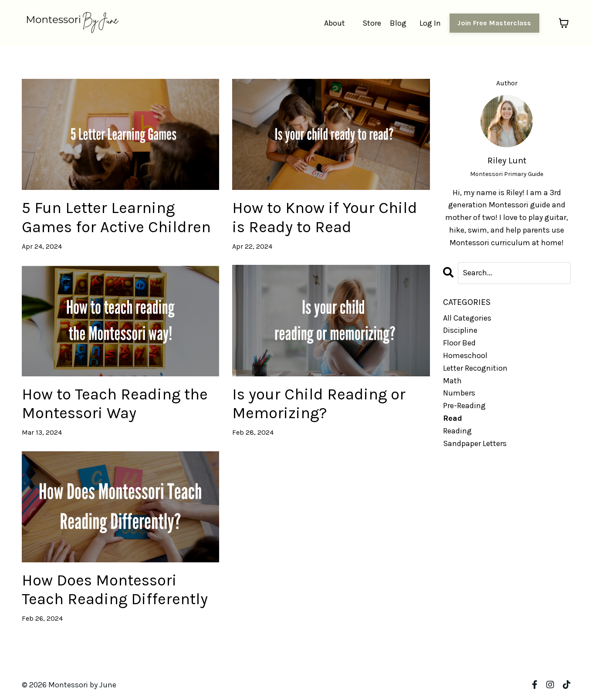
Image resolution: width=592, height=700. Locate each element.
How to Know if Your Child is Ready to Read (325, 217)
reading (457, 431)
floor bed (459, 343)
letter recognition (475, 368)
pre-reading (464, 406)
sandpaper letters (475, 443)
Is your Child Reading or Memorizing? (319, 404)
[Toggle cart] (564, 23)
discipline (460, 330)
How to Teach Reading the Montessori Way (115, 404)
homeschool (465, 355)
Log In (430, 23)
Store (372, 23)
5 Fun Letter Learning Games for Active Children (116, 217)
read (453, 418)
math (452, 381)
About (335, 23)
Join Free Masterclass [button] (494, 23)
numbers (459, 393)
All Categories (467, 318)
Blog (398, 23)
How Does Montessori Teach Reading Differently (115, 590)
